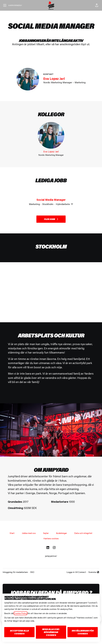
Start (12, 533)
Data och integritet (83, 533)
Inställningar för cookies (83, 632)
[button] (97, 5)
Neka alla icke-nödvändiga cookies (51, 632)
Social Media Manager (51, 200)
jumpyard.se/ (51, 556)
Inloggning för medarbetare (15, 572)
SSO (32, 572)
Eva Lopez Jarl (54, 79)
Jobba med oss (29, 533)
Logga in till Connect (76, 572)
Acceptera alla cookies (19, 632)
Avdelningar (61, 533)
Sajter (46, 533)
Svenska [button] (94, 572)
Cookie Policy (21, 613)
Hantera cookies (51, 538)
